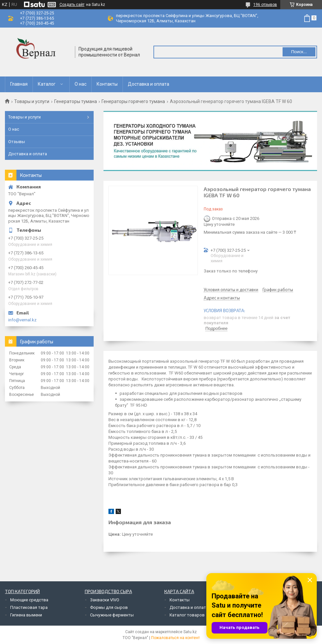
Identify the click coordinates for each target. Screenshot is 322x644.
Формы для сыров (109, 607)
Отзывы (17, 142)
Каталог (47, 84)
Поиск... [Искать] (299, 52)
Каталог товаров (187, 615)
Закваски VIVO (105, 600)
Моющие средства (29, 600)
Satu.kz (190, 632)
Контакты (107, 84)
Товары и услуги (32, 101)
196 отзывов (265, 5)
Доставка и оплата (149, 84)
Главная (19, 84)
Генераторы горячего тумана (133, 101)
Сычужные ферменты (112, 615)
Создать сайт (72, 5)
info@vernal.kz (22, 320)
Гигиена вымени (26, 615)
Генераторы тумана (76, 101)
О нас (80, 84)
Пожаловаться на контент (175, 638)
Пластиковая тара (29, 607)
